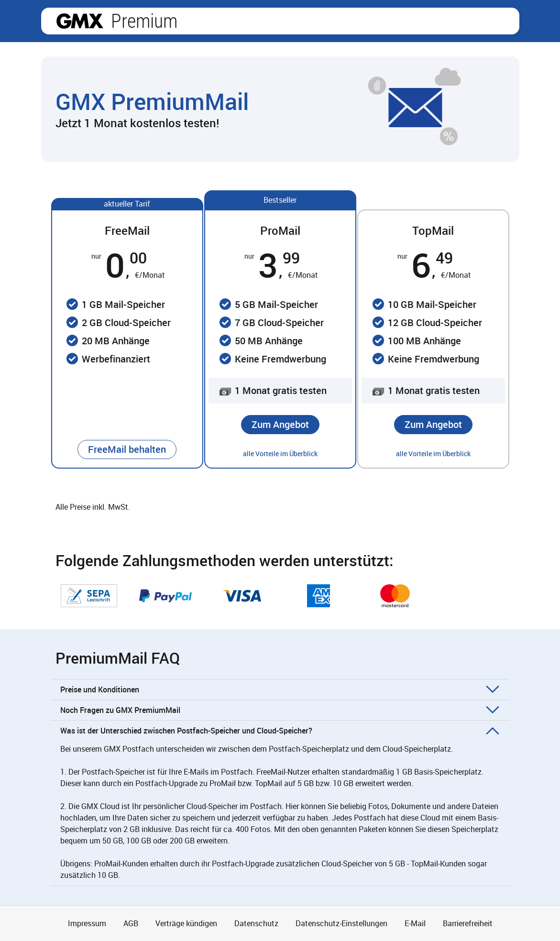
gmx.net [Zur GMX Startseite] (80, 21)
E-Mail (415, 923)
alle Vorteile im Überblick (280, 454)
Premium (144, 21)
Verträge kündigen (186, 923)
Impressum (87, 923)
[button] (127, 449)
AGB (131, 923)
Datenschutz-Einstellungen (341, 923)
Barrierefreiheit (468, 923)
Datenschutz (256, 923)
